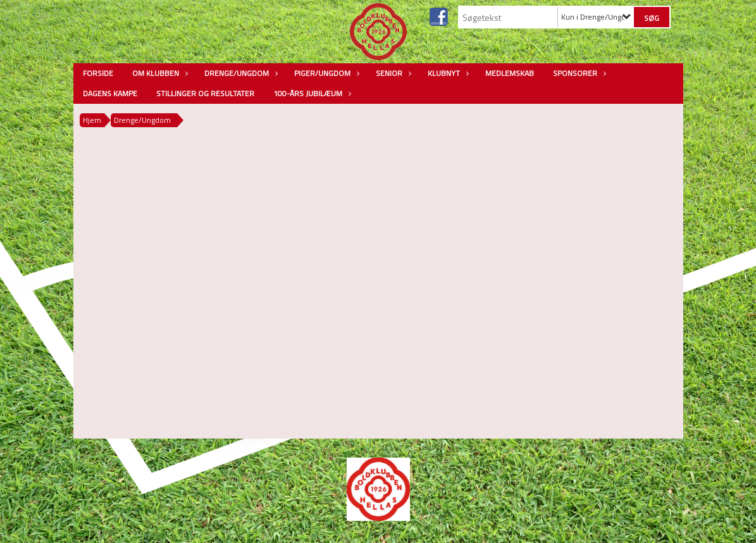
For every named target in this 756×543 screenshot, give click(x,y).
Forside (98, 73)
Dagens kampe (110, 93)
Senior (392, 73)
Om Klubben (159, 73)
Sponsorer (578, 73)
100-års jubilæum (311, 93)
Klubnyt (447, 73)
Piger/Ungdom (325, 73)
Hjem (92, 120)
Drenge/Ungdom (240, 73)
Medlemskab (510, 73)
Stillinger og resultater (205, 93)
